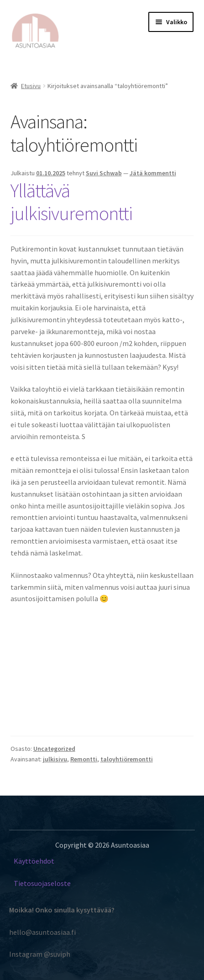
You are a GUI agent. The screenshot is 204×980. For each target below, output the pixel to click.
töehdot (42, 861)
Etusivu (31, 86)
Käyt (21, 861)
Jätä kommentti (153, 173)
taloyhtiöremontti (127, 759)
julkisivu (55, 759)
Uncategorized (54, 749)
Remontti (84, 759)
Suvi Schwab (104, 173)
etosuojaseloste (45, 883)
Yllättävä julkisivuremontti (71, 202)
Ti (17, 883)
